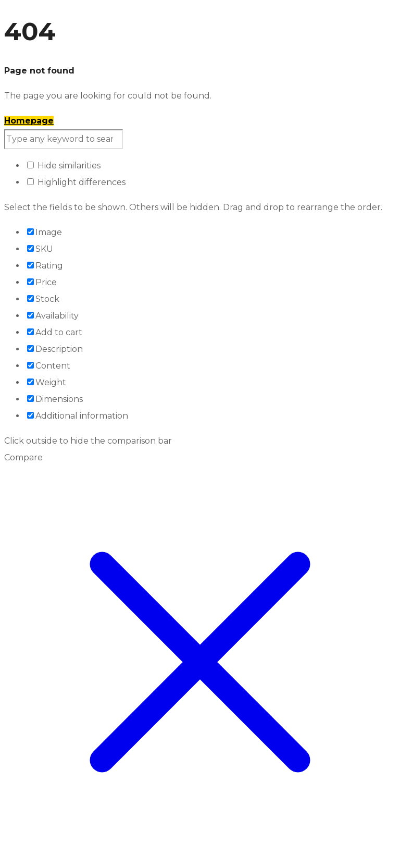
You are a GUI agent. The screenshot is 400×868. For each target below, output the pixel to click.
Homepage (29, 121)
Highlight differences (76, 182)
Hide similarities (64, 166)
